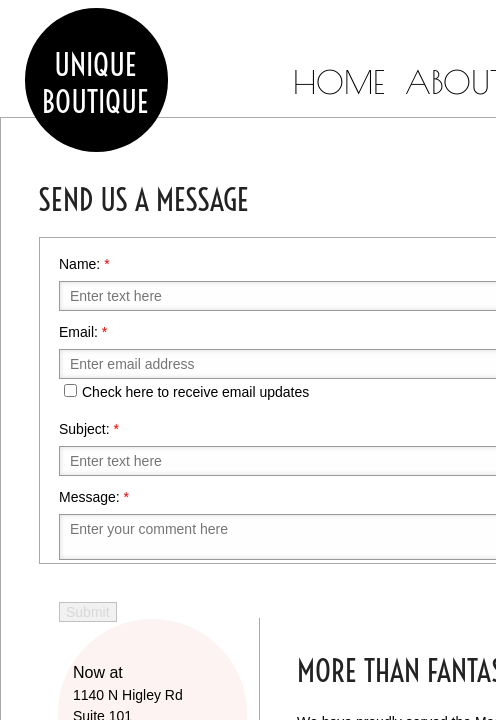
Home (339, 82)
